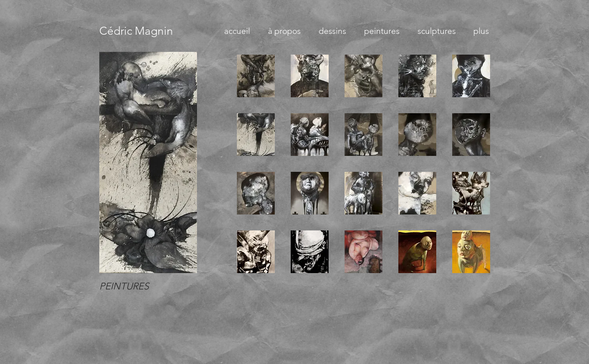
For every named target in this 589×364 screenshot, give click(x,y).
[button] (256, 76)
